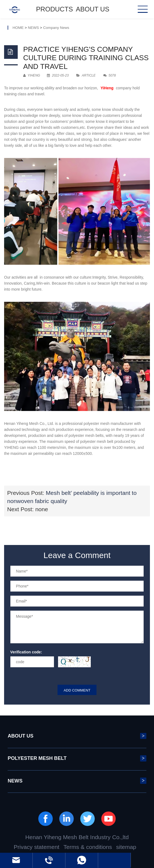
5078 (110, 75)
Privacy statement (37, 847)
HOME (18, 28)
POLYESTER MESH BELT (77, 758)
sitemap (126, 847)
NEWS (33, 28)
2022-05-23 (58, 75)
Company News (56, 28)
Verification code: (26, 652)
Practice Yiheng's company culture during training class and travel (86, 58)
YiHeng (107, 88)
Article (89, 75)
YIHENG (32, 75)
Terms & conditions (88, 847)
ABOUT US (93, 9)
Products (54, 9)
